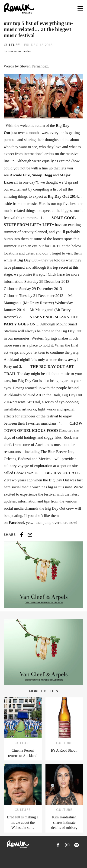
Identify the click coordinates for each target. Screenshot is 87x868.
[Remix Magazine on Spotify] (77, 845)
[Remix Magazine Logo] (19, 8)
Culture (12, 45)
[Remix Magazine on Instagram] (67, 845)
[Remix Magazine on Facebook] (58, 845)
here (61, 274)
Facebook (17, 523)
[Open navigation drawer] (80, 8)
